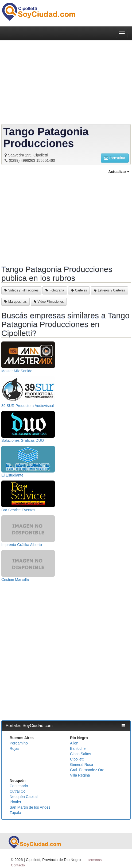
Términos (94, 860)
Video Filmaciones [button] (49, 302)
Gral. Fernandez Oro (87, 770)
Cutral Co (18, 791)
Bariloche (78, 748)
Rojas (14, 748)
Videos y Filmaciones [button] (21, 290)
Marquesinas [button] (15, 302)
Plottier (15, 802)
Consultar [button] (115, 158)
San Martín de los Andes (30, 807)
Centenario (19, 786)
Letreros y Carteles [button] (109, 290)
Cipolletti (77, 759)
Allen (74, 743)
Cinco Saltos (81, 754)
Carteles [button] (79, 290)
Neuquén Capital (24, 797)
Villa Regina (80, 775)
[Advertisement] (66, 219)
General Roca (81, 765)
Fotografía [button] (55, 290)
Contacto (18, 865)
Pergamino (19, 743)
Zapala (15, 813)
